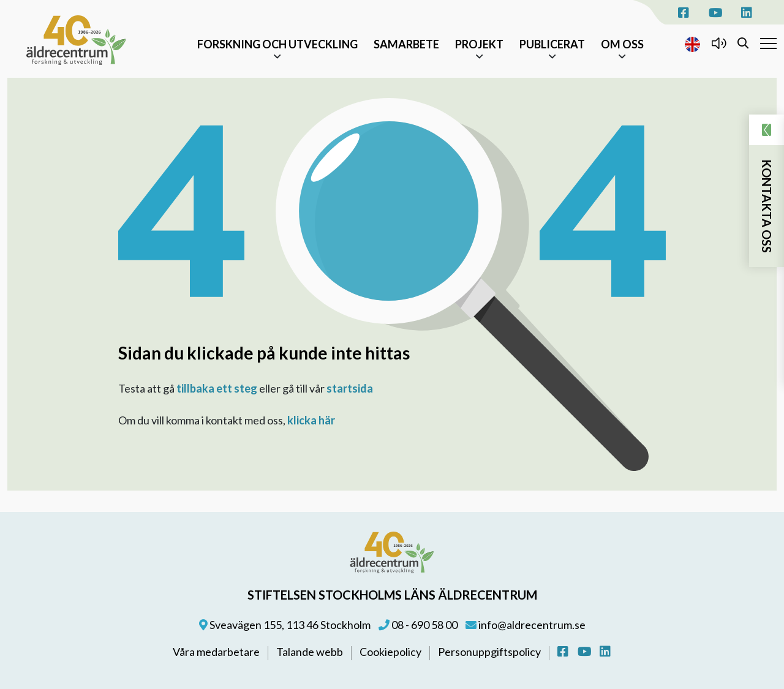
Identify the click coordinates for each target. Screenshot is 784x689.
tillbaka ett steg (217, 388)
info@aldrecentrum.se (526, 625)
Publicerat (552, 44)
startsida (350, 388)
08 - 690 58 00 (418, 625)
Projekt (479, 44)
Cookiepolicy (391, 652)
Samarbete (406, 44)
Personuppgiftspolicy (490, 652)
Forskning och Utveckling (277, 44)
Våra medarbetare (217, 652)
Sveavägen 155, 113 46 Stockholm (285, 625)
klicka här (311, 420)
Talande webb (311, 652)
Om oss (622, 44)
